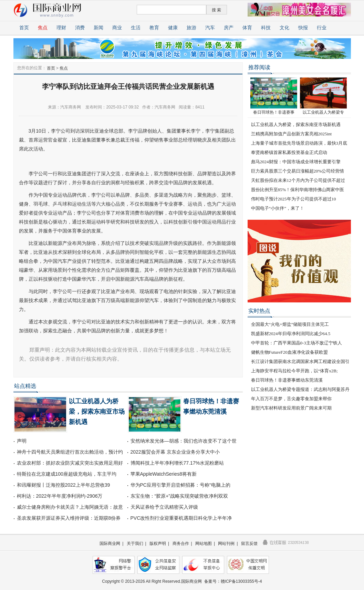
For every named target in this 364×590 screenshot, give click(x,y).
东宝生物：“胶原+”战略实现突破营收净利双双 (179, 496)
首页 (24, 28)
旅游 (191, 28)
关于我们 (135, 544)
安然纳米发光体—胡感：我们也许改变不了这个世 (184, 441)
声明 (22, 441)
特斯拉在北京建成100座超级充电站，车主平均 (67, 474)
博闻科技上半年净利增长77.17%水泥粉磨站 (177, 463)
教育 (154, 28)
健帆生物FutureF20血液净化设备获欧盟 (289, 352)
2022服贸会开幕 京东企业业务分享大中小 (175, 452)
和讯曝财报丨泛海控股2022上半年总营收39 (64, 485)
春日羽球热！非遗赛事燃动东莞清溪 (287, 380)
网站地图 (204, 544)
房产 (229, 28)
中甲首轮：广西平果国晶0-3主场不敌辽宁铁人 (297, 343)
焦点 (43, 28)
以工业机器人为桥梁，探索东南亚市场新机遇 (97, 412)
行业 (322, 28)
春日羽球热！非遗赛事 (274, 112)
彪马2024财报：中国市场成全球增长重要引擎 (296, 162)
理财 (61, 28)
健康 (173, 28)
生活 (136, 28)
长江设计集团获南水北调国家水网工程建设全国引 (300, 361)
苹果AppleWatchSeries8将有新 (164, 474)
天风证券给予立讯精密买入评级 (164, 507)
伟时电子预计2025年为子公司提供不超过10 (294, 199)
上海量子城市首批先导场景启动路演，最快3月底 (299, 143)
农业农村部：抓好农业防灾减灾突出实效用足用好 (70, 463)
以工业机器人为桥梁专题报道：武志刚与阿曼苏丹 (300, 389)
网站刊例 (226, 544)
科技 (266, 28)
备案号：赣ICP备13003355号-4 (233, 581)
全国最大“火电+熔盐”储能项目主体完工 (290, 324)
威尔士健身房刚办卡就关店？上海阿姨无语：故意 (70, 507)
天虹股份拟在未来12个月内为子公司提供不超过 (298, 180)
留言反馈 (249, 544)
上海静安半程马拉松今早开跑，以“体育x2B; (294, 371)
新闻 (98, 28)
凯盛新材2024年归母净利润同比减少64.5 (291, 334)
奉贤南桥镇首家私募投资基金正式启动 (289, 152)
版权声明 (158, 544)
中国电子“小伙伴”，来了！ (278, 208)
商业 (117, 28)
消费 (80, 28)
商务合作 (181, 544)
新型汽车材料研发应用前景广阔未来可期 (291, 408)
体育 (247, 28)
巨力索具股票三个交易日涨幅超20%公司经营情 (298, 171)
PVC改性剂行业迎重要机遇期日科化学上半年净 (181, 518)
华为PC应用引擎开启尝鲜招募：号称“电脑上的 (180, 485)
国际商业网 (110, 544)
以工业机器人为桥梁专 (323, 112)
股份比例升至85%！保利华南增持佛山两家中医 (298, 190)
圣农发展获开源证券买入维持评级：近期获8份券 (69, 518)
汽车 (210, 28)
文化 (284, 28)
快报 (303, 28)
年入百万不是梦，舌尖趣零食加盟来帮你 (291, 399)
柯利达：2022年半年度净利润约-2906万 (60, 496)
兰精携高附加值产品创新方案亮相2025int (292, 134)
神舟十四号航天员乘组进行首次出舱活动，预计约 (70, 452)
